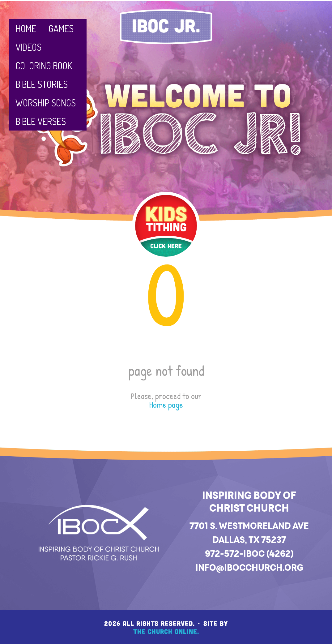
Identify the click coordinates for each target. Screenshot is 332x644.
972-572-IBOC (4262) (249, 554)
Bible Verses (41, 121)
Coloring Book (44, 66)
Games (61, 28)
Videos (28, 47)
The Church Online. (166, 631)
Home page (166, 405)
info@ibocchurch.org (249, 567)
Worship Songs (46, 103)
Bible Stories (42, 84)
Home (26, 28)
